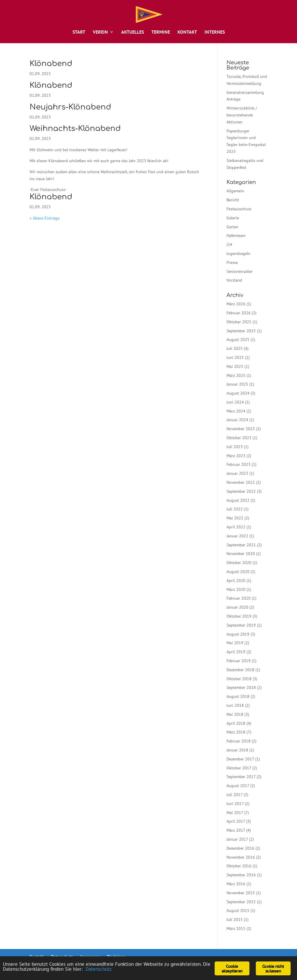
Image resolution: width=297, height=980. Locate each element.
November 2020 (241, 554)
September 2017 (241, 777)
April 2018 (236, 723)
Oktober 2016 (239, 866)
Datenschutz (99, 969)
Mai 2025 (235, 366)
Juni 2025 (235, 357)
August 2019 (238, 634)
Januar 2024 (237, 420)
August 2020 (238, 572)
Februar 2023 (239, 464)
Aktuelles (133, 32)
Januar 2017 (237, 839)
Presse (232, 262)
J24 (229, 244)
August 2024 (238, 393)
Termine (161, 32)
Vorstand (234, 280)
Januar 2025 (237, 384)
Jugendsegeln (239, 253)
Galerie (233, 218)
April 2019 (236, 652)
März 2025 (236, 375)
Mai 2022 (235, 518)
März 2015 (236, 928)
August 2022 (238, 500)
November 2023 (241, 429)
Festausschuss (239, 209)
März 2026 (236, 304)
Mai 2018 (235, 714)
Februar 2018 (239, 741)
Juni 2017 (235, 804)
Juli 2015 (235, 919)
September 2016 (241, 875)
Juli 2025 (235, 348)
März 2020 (236, 590)
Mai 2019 (235, 643)
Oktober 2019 (239, 616)
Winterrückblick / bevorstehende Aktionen (242, 115)
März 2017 (236, 830)
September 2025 (241, 331)
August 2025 (238, 340)
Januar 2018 (237, 750)
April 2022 (236, 527)
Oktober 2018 (239, 679)
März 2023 (236, 456)
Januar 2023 (237, 473)
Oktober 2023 (239, 438)
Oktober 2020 (239, 563)
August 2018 (238, 696)
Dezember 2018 (240, 670)
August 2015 (238, 910)
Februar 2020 (239, 598)
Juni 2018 (235, 705)
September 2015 (241, 902)
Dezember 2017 (240, 759)
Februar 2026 (239, 313)
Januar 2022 (237, 536)
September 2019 (241, 625)
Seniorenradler (240, 271)
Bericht (233, 200)
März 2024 (236, 411)
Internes (215, 32)
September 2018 (241, 687)
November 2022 (241, 482)
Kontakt (187, 32)
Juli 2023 (235, 447)
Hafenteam (236, 236)
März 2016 (236, 884)
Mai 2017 (235, 813)
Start (79, 32)
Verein (100, 32)
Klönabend (51, 64)
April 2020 (236, 581)
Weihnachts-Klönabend (75, 128)
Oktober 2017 (239, 768)
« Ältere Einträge (45, 218)
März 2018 (236, 732)
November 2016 (241, 857)
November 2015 (241, 893)
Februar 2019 (239, 661)
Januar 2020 (237, 607)
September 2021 (241, 545)
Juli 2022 (235, 509)
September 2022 (241, 491)
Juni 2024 (235, 402)
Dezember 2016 (240, 848)
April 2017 (236, 821)
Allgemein (235, 191)
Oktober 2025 (239, 322)
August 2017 (238, 786)
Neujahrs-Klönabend (70, 107)
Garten (232, 227)
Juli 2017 (234, 795)
